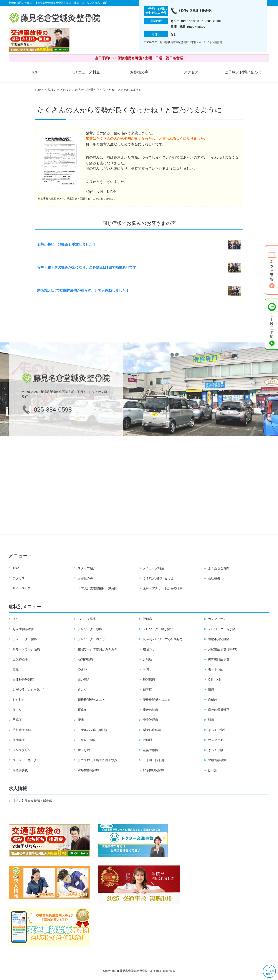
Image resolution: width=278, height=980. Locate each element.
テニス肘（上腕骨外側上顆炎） (99, 760)
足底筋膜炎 (20, 770)
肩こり (17, 710)
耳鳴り (147, 669)
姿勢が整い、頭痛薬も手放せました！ (66, 244)
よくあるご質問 (219, 568)
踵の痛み (84, 679)
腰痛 (81, 720)
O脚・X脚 (215, 679)
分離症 (147, 659)
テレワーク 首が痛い (223, 629)
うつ (16, 619)
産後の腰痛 (151, 750)
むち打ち (19, 700)
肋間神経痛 (85, 659)
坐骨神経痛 (151, 720)
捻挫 (16, 669)
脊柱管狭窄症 (217, 760)
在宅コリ (149, 649)
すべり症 (84, 750)
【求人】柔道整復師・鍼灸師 (98, 588)
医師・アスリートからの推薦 (163, 588)
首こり (82, 689)
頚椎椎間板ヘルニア (91, 700)
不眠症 (17, 720)
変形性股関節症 (154, 770)
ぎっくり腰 (216, 750)
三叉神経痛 (20, 659)
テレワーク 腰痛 (25, 639)
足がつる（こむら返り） (29, 689)
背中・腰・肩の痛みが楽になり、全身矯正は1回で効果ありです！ (88, 267)
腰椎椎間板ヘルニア (157, 700)
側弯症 (147, 689)
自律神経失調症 (23, 679)
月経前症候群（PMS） (223, 649)
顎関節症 (19, 740)
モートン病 (216, 669)
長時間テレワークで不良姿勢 (163, 639)
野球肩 (147, 619)
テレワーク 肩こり (91, 639)
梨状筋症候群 (152, 730)
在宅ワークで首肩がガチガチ (98, 649)
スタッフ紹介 (87, 568)
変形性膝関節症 (88, 770)
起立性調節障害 (23, 629)
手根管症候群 (22, 730)
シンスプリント (23, 750)
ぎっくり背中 (217, 730)
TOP (35, 72)
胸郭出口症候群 (219, 659)
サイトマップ (22, 588)
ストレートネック (25, 760)
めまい (82, 669)
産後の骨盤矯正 (219, 710)
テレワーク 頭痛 (90, 629)
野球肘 (147, 740)
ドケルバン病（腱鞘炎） (94, 730)
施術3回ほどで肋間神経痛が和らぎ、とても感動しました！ (83, 290)
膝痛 (211, 689)
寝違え (82, 710)
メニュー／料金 (87, 72)
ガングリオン (217, 619)
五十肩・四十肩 (154, 760)
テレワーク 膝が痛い (158, 629)
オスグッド (216, 740)
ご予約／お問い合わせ (243, 72)
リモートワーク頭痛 (26, 649)
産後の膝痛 (151, 710)
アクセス (191, 72)
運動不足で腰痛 (219, 639)
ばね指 (213, 770)
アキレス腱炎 (87, 740)
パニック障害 (87, 619)
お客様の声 (139, 72)
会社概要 (214, 578)
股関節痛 (149, 679)
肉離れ (213, 700)
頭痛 (211, 720)
